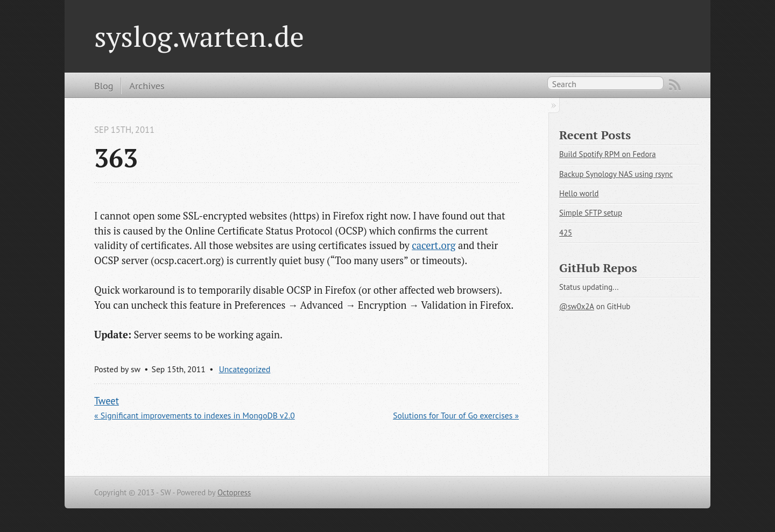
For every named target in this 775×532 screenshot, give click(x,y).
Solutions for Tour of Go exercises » (456, 415)
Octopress (234, 492)
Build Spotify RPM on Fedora (608, 154)
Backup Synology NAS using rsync (616, 174)
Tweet (107, 401)
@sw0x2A (577, 306)
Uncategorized (245, 369)
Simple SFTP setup (591, 213)
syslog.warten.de (199, 36)
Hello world (579, 193)
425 (566, 233)
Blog (104, 86)
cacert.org (434, 245)
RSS (675, 85)
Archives (147, 86)
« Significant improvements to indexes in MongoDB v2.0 (195, 415)
